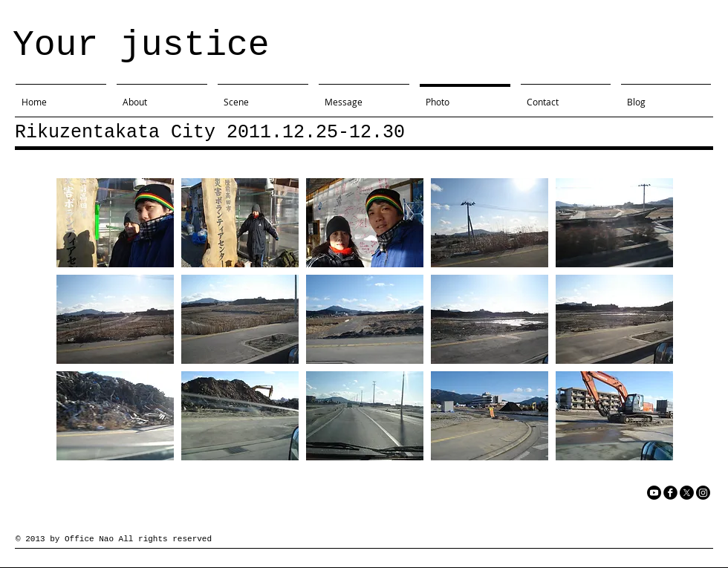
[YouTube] (654, 493)
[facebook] (670, 493)
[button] (115, 223)
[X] (687, 493)
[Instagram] (703, 493)
